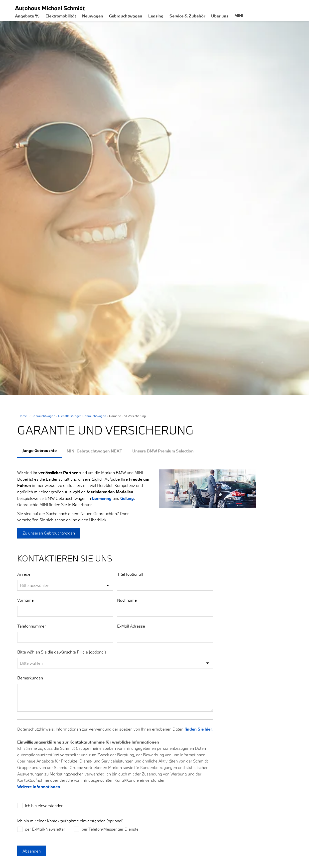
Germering (102, 498)
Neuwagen (93, 16)
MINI (239, 16)
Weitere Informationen (39, 791)
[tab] (39, 451)
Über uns (220, 16)
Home (23, 416)
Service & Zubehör (187, 16)
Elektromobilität (61, 16)
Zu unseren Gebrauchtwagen (49, 533)
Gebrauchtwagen (126, 16)
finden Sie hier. (199, 734)
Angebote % (27, 16)
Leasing (156, 16)
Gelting (127, 498)
